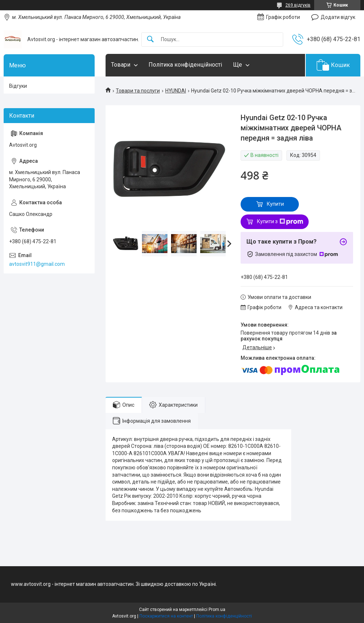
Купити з (280, 222)
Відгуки (18, 86)
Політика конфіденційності (185, 65)
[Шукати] (150, 40)
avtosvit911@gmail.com (37, 264)
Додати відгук (338, 17)
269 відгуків (298, 5)
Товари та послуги (138, 91)
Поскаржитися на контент (166, 616)
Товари (121, 65)
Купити (275, 204)
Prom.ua (217, 610)
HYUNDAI (176, 91)
